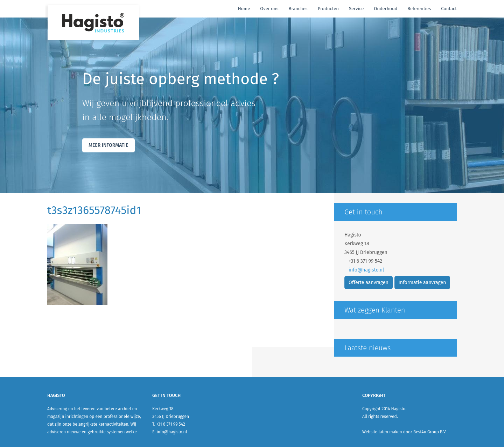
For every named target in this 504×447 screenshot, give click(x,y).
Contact (449, 9)
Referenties (419, 9)
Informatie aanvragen (422, 283)
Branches (298, 9)
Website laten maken (382, 432)
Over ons (269, 9)
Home (244, 9)
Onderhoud (386, 9)
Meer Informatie (108, 145)
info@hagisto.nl (366, 270)
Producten (328, 9)
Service (356, 9)
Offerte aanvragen (369, 283)
